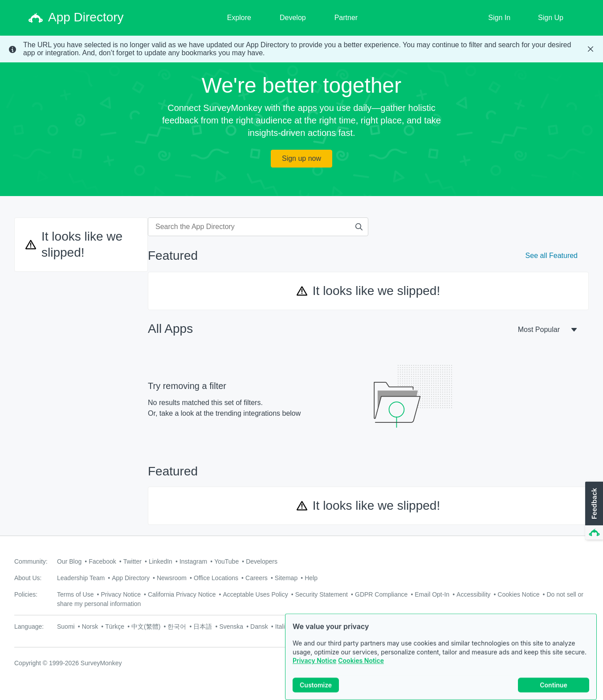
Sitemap (286, 578)
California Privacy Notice (182, 594)
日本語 (203, 626)
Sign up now (301, 158)
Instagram (193, 561)
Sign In (499, 18)
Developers (262, 561)
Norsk (90, 626)
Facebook (102, 561)
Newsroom (172, 578)
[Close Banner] (591, 49)
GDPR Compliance (381, 594)
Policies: (26, 594)
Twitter (132, 561)
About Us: (28, 578)
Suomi (66, 626)
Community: (31, 561)
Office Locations (216, 578)
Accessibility (473, 594)
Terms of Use (75, 594)
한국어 (177, 626)
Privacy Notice (314, 672)
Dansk (259, 626)
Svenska (231, 626)
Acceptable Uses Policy (255, 594)
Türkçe (115, 626)
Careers (257, 578)
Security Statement (322, 594)
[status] (301, 49)
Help (311, 578)
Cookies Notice (361, 672)
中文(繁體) (146, 626)
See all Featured (552, 256)
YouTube (226, 561)
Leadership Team (81, 578)
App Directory (131, 578)
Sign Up (551, 18)
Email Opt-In (432, 594)
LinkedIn (161, 561)
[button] (593, 511)
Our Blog (69, 561)
